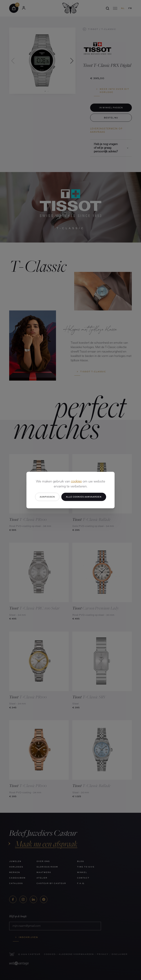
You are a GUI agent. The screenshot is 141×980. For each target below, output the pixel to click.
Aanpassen (47, 497)
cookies (76, 482)
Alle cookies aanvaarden (84, 497)
